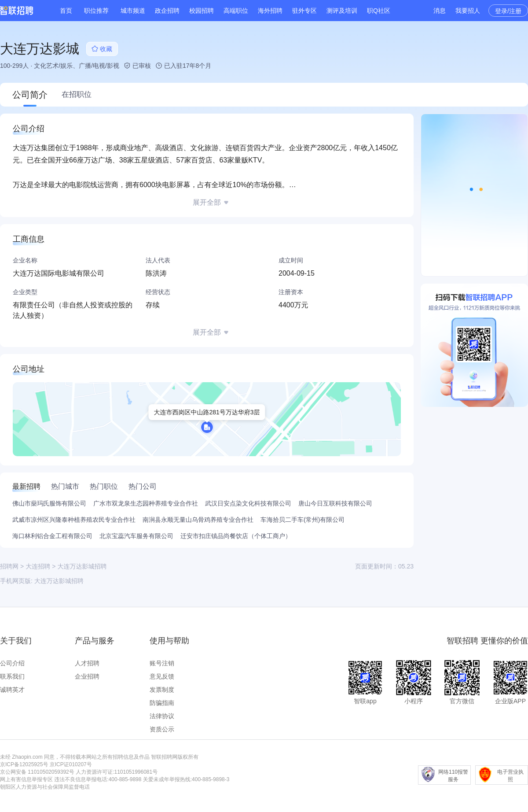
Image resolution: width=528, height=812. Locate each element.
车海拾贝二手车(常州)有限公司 (302, 520)
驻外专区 (304, 11)
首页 (66, 11)
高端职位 (236, 11)
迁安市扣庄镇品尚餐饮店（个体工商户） (236, 536)
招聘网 (9, 566)
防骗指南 (162, 703)
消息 (440, 11)
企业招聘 (87, 676)
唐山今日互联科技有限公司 (335, 503)
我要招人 (468, 11)
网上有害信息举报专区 (26, 779)
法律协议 (162, 716)
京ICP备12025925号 (24, 764)
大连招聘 (38, 566)
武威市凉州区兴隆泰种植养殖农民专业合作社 (74, 520)
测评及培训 (342, 11)
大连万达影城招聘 (59, 581)
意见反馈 (162, 676)
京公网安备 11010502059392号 (37, 772)
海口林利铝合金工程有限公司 (52, 536)
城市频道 (133, 11)
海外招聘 (270, 11)
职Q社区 (379, 11)
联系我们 (12, 676)
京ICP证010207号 (71, 764)
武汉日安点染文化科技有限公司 (248, 503)
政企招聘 (167, 11)
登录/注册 (508, 11)
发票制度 (162, 690)
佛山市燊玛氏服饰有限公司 (49, 503)
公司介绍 (12, 663)
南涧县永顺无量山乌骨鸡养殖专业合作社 (198, 520)
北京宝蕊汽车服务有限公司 (136, 536)
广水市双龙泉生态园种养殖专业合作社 (146, 503)
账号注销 (162, 663)
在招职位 (77, 94)
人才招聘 (87, 663)
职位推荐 (96, 11)
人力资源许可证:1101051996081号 (117, 772)
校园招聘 (202, 11)
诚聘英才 (12, 690)
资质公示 (162, 729)
